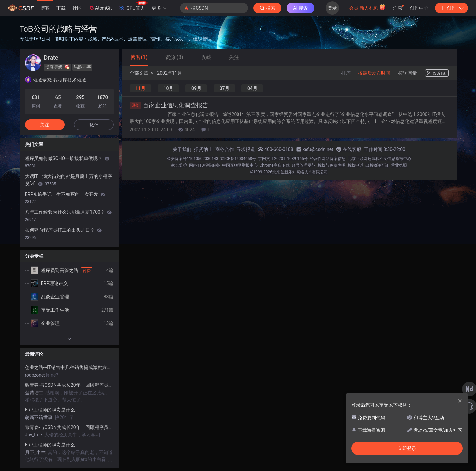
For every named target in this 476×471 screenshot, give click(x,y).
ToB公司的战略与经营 (58, 29)
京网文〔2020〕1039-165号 (283, 159)
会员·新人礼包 (367, 7)
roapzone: (36, 375)
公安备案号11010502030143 (192, 159)
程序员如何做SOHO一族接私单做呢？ (67, 162)
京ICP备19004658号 (238, 159)
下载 (61, 8)
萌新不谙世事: (40, 417)
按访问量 (408, 73)
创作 (451, 8)
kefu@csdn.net (318, 149)
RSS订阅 (437, 73)
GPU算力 (133, 6)
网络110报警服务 (204, 165)
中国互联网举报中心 (240, 165)
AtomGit (100, 8)
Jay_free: (35, 435)
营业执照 (399, 165)
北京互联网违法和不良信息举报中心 (379, 159)
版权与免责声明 (331, 165)
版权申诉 (355, 165)
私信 (94, 125)
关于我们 (182, 149)
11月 (140, 88)
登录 (332, 8)
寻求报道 (246, 149)
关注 (45, 125)
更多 (159, 8)
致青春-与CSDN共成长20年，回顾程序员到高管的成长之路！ (69, 385)
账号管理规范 (304, 165)
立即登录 (407, 448)
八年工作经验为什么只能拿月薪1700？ (68, 216)
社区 (77, 8)
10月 (168, 88)
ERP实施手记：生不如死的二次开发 (65, 198)
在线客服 (352, 149)
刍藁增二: (35, 393)
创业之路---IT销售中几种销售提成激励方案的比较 (69, 367)
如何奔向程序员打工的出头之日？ (63, 234)
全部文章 (139, 73)
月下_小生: (36, 452)
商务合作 (225, 149)
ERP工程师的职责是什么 (50, 410)
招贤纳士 (203, 149)
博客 (45, 8)
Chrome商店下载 (275, 165)
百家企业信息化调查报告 (169, 105)
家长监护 (179, 165)
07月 (224, 88)
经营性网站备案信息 (328, 159)
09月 (196, 88)
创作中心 (419, 8)
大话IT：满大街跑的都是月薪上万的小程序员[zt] (69, 180)
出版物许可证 (377, 165)
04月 (252, 88)
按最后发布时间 (374, 73)
